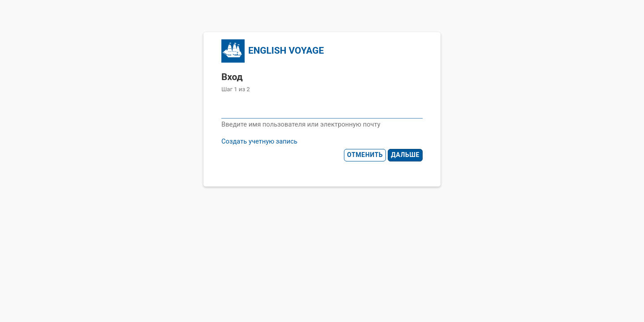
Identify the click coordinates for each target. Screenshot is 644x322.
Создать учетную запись (259, 141)
